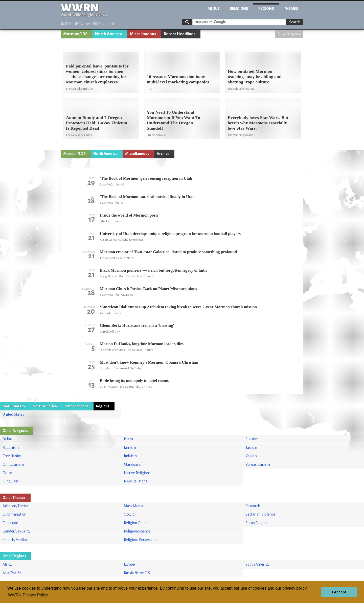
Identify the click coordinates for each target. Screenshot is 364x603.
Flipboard (104, 24)
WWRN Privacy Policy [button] (28, 595)
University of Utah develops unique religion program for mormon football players (170, 234)
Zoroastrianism (258, 465)
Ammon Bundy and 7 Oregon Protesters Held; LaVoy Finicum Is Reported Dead (96, 123)
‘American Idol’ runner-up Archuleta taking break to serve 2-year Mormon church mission (178, 307)
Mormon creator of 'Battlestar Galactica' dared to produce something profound (168, 252)
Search (295, 22)
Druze (7, 473)
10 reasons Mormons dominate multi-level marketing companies (178, 79)
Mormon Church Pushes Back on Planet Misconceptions (149, 289)
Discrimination (14, 514)
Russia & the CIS (137, 573)
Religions (239, 9)
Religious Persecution (141, 540)
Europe (129, 564)
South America (257, 564)
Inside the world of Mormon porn (129, 215)
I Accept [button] (339, 592)
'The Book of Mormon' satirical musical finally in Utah (147, 197)
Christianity (12, 456)
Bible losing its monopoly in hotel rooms (134, 380)
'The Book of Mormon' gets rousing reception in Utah (146, 178)
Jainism (130, 448)
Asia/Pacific (12, 573)
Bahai (7, 439)
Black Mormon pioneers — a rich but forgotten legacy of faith (153, 270)
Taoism (251, 448)
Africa (7, 564)
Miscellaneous (143, 34)
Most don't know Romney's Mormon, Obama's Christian (149, 362)
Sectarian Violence (260, 514)
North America (109, 34)
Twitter (82, 24)
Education (10, 523)
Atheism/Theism (16, 506)
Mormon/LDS (75, 34)
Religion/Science (137, 531)
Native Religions (137, 473)
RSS (66, 24)
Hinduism (10, 481)
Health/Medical (15, 540)
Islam (128, 439)
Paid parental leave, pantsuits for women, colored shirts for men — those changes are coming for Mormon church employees (97, 74)
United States (13, 414)
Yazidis (251, 456)
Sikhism (252, 439)
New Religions (289, 34)
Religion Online (136, 523)
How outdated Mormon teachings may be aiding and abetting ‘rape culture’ (254, 77)
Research (253, 506)
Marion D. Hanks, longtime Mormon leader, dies (142, 344)
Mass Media (134, 506)
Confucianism (13, 465)
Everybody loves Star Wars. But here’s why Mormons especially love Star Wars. (258, 123)
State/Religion (257, 523)
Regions (266, 9)
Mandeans (132, 465)
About (214, 9)
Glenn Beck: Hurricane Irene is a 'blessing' (137, 325)
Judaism (130, 456)
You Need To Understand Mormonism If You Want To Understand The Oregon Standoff (173, 120)
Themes (291, 9)
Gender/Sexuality (16, 531)
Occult (129, 514)
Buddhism (11, 448)
